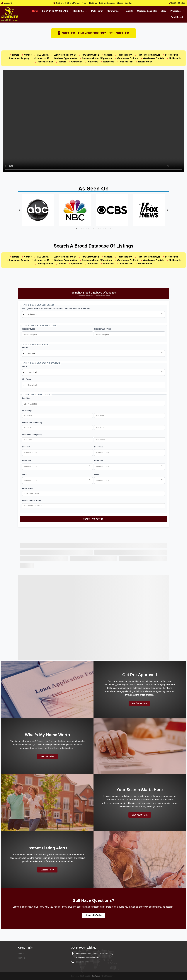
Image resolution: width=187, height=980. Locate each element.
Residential (80, 11)
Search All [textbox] (32, 372)
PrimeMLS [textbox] (33, 314)
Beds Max (98, 447)
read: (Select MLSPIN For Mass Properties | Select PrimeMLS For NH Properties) (56, 309)
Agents (130, 11)
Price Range (27, 411)
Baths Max (99, 461)
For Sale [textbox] (32, 354)
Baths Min (26, 461)
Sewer (97, 475)
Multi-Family (97, 11)
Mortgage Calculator (147, 11)
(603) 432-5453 (83, 962)
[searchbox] (58, 334)
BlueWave (96, 976)
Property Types (29, 329)
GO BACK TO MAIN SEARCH (56, 11)
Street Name (28, 489)
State (24, 367)
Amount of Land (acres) (32, 435)
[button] (80, 11)
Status (25, 348)
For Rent (22, 954)
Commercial (115, 11)
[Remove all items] (23, 314)
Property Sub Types (102, 329)
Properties (177, 11)
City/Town (26, 379)
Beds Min (26, 447)
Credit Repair (177, 17)
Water (25, 475)
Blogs (164, 11)
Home (35, 11)
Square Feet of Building (32, 423)
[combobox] (93, 314)
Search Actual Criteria (32, 501)
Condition (26, 398)
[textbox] (31, 453)
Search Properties (93, 519)
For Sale (21, 958)
